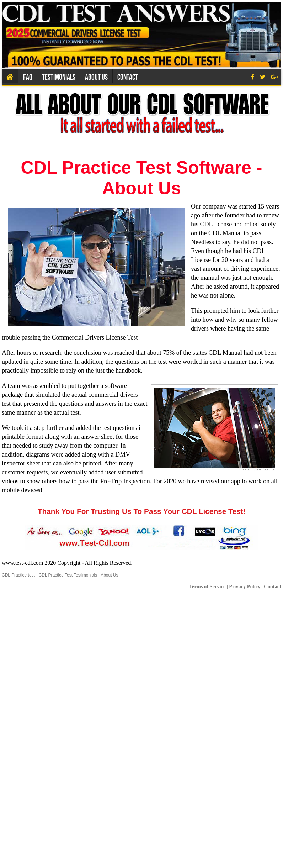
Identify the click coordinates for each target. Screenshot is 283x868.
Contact (128, 77)
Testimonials (59, 77)
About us (96, 77)
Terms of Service (207, 586)
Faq (28, 77)
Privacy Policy (245, 586)
